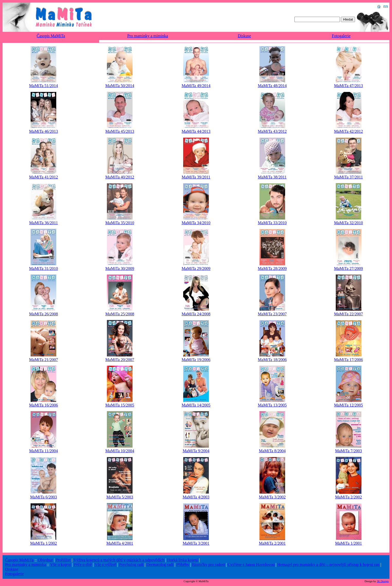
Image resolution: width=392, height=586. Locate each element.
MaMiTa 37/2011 (349, 177)
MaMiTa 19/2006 (196, 360)
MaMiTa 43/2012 (272, 131)
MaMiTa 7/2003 (348, 451)
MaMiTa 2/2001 (272, 543)
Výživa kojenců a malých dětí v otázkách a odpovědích (119, 560)
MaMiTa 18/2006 (272, 360)
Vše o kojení (60, 565)
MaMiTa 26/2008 (43, 314)
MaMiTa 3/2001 (196, 543)
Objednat (45, 560)
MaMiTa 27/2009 (348, 268)
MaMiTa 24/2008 (196, 314)
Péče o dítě (83, 565)
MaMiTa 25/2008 (120, 314)
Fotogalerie (341, 36)
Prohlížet (63, 560)
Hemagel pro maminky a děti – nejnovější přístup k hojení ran (328, 565)
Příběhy (183, 565)
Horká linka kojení (183, 560)
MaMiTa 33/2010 (272, 223)
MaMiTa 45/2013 (120, 131)
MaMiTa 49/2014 (196, 86)
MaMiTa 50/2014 (120, 86)
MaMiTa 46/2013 (43, 131)
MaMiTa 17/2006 (348, 360)
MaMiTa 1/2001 (348, 543)
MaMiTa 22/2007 (348, 314)
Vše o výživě (105, 565)
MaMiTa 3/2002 (272, 497)
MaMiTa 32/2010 (348, 223)
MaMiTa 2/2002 (348, 497)
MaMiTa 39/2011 (196, 177)
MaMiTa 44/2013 (196, 131)
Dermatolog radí (160, 565)
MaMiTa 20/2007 (120, 360)
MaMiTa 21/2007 (43, 360)
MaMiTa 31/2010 (43, 268)
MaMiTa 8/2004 (272, 451)
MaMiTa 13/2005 (272, 405)
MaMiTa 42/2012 (348, 131)
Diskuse (245, 36)
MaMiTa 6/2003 (43, 497)
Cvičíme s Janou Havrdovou (251, 565)
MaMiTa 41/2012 (43, 177)
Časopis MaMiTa (51, 36)
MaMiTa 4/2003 (196, 497)
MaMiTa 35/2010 (120, 223)
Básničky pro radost (208, 565)
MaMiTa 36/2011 (44, 223)
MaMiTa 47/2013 (348, 86)
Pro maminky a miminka (148, 36)
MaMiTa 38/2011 (272, 177)
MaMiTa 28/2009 (272, 268)
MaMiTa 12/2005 (348, 405)
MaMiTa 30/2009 (120, 268)
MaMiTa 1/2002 (43, 543)
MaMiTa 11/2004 (44, 451)
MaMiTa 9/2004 (196, 451)
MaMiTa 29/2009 (196, 268)
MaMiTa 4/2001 (120, 543)
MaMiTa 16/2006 (43, 405)
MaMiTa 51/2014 (43, 86)
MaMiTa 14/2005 (196, 405)
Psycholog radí (131, 565)
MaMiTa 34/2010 (196, 223)
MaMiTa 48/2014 (272, 86)
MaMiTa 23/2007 (272, 314)
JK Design (383, 581)
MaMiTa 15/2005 (120, 405)
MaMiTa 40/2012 (120, 177)
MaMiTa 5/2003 (120, 497)
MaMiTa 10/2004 (120, 451)
